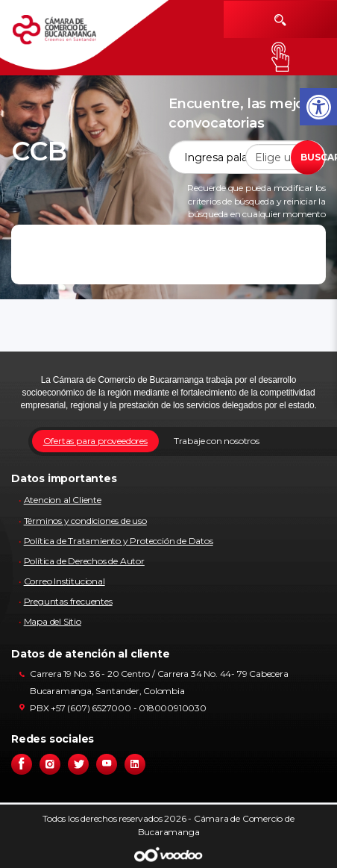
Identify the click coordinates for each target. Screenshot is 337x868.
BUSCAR (312, 157)
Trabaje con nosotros (217, 441)
